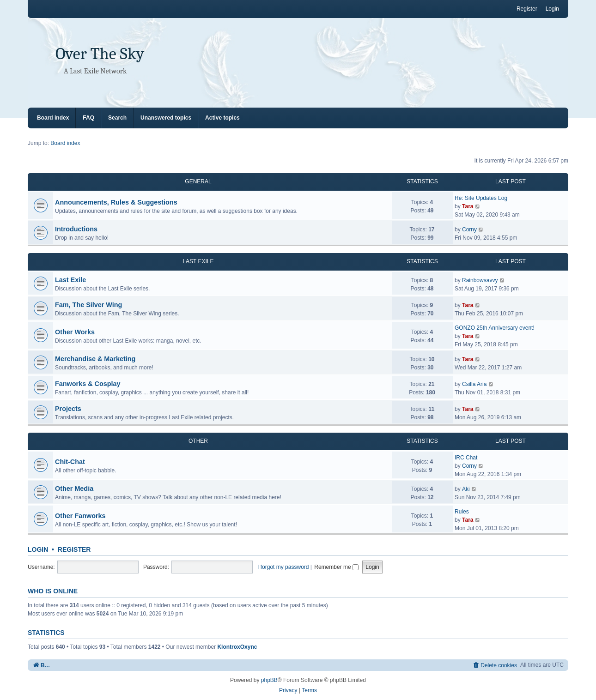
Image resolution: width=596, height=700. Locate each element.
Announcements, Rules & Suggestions (116, 202)
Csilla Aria (474, 384)
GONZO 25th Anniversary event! (495, 328)
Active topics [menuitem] (222, 118)
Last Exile (70, 280)
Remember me (336, 567)
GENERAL (198, 181)
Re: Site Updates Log (481, 198)
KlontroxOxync (237, 647)
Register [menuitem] (527, 9)
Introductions (76, 229)
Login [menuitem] (552, 9)
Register (74, 549)
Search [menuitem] (117, 118)
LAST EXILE (198, 261)
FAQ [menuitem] (88, 118)
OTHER (198, 441)
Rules (462, 512)
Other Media (74, 489)
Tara (468, 206)
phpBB (269, 680)
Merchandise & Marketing (95, 359)
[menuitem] (495, 665)
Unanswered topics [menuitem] (166, 118)
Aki (466, 489)
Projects (68, 409)
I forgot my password (283, 567)
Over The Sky (100, 54)
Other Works (75, 332)
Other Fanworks (80, 516)
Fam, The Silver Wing (88, 305)
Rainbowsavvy (480, 280)
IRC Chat (466, 458)
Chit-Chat (70, 462)
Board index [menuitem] (53, 118)
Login (38, 549)
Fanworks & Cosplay (88, 384)
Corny (469, 229)
